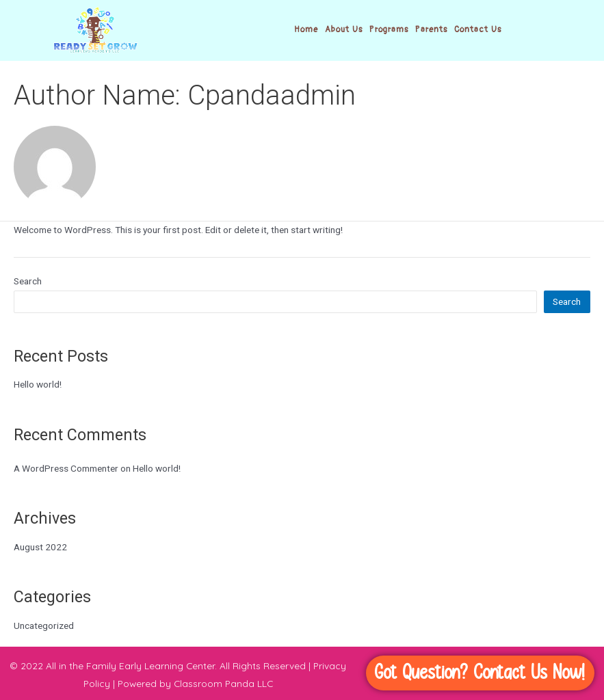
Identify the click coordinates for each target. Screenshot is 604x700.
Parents (431, 30)
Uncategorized (44, 625)
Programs (389, 30)
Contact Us (478, 30)
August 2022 (40, 547)
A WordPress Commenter (66, 468)
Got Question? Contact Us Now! (480, 673)
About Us (344, 30)
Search (28, 281)
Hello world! (38, 384)
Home (306, 30)
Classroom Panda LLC (223, 683)
